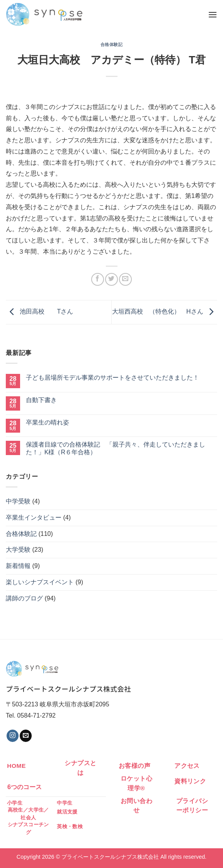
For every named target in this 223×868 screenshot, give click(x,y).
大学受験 (18, 550)
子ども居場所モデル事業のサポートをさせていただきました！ (112, 378)
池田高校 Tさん (39, 311)
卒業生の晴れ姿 (48, 422)
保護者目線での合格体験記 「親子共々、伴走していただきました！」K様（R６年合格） (116, 448)
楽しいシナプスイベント (40, 582)
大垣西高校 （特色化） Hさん (165, 311)
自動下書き (41, 400)
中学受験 (18, 501)
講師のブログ (24, 598)
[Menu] (213, 14)
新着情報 (18, 566)
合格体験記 (112, 44)
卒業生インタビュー (34, 518)
